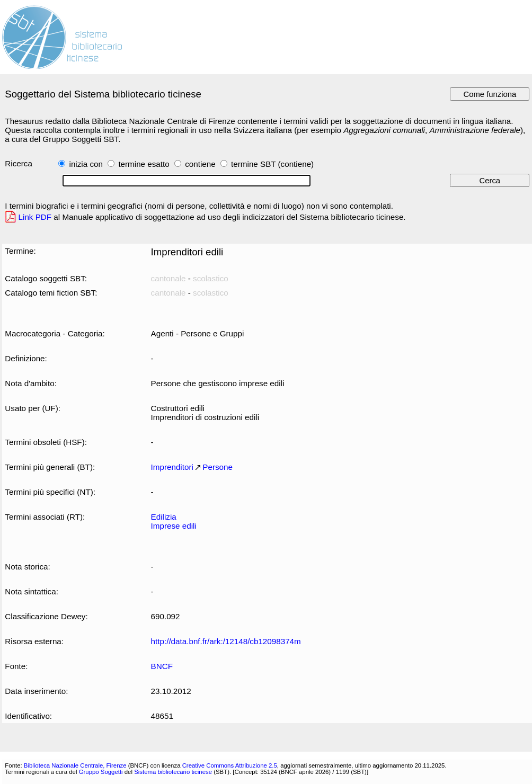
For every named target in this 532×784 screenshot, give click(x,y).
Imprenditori (172, 467)
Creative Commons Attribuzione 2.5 (230, 765)
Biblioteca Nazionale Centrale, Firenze (75, 765)
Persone (218, 467)
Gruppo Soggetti (101, 772)
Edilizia (164, 517)
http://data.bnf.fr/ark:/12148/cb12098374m (226, 641)
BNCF (162, 666)
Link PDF (35, 217)
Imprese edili (174, 526)
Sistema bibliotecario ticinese (173, 772)
